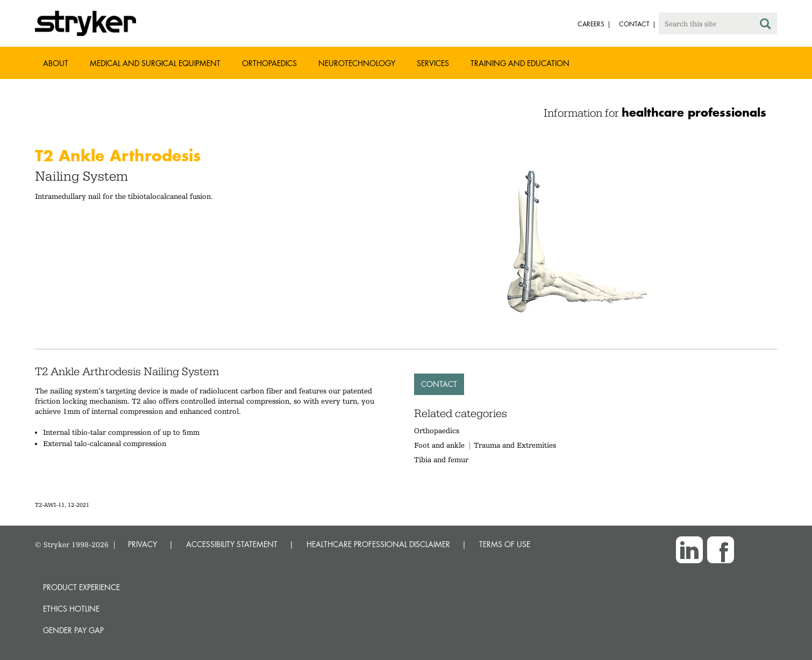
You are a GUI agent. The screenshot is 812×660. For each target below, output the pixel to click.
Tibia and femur (441, 460)
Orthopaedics (269, 63)
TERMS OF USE (505, 544)
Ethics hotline (71, 609)
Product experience (81, 587)
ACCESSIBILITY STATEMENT (232, 544)
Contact (439, 384)
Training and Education (520, 63)
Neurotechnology (357, 63)
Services (433, 63)
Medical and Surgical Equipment (155, 63)
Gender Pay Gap (73, 630)
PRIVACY (143, 544)
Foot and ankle (439, 445)
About (56, 63)
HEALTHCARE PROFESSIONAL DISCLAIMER (378, 544)
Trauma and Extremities (515, 445)
